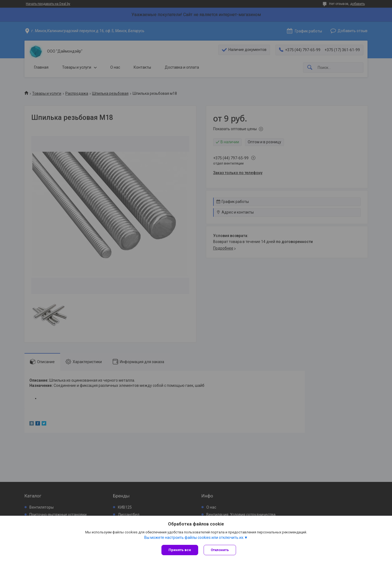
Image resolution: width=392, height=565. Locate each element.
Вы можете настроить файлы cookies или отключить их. (194, 537)
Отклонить (220, 550)
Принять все (180, 550)
